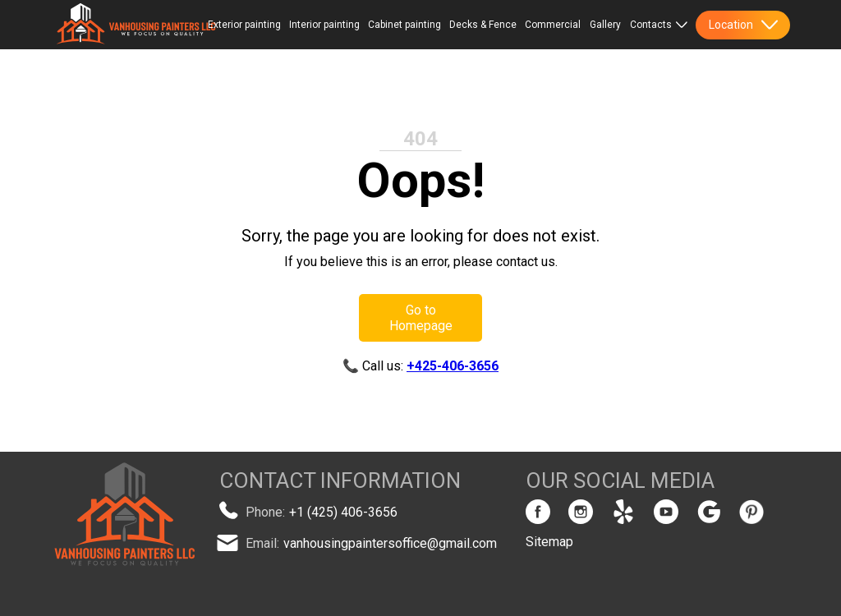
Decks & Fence (483, 25)
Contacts (659, 25)
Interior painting (324, 25)
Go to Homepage (421, 318)
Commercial (553, 25)
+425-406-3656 (453, 366)
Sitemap (549, 542)
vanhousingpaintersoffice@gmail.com (390, 543)
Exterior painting (244, 25)
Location (743, 25)
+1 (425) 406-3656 (343, 512)
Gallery (605, 25)
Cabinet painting (404, 25)
